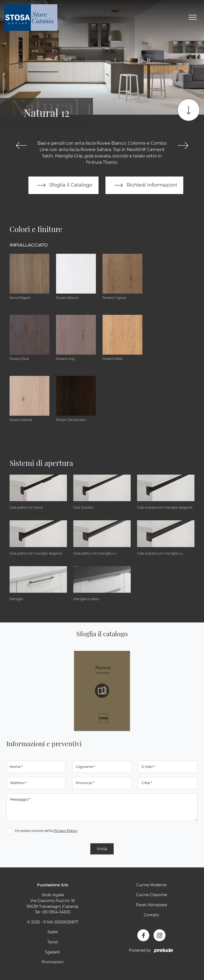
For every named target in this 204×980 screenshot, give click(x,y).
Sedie (53, 932)
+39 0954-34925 (56, 912)
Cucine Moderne (151, 885)
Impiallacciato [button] (29, 245)
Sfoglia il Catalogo (63, 185)
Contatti (151, 915)
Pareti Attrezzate (151, 905)
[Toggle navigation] (193, 18)
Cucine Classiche (152, 895)
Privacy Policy (65, 831)
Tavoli (53, 942)
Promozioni (53, 962)
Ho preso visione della (46, 831)
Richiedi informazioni (144, 185)
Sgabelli (53, 952)
